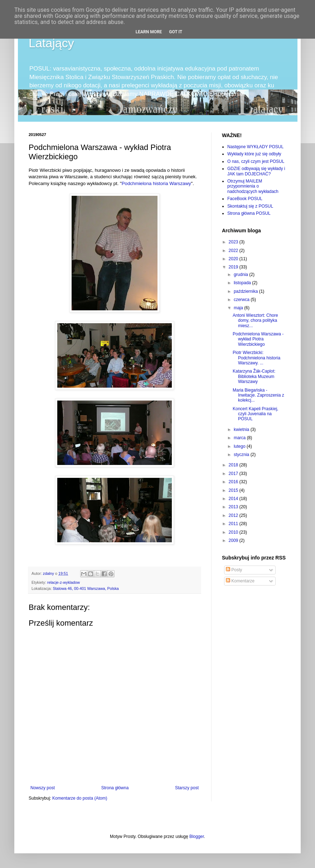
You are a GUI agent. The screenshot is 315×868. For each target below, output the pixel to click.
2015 (234, 490)
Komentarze (240, 581)
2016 (234, 482)
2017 (234, 474)
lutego (240, 446)
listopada (243, 283)
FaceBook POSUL (245, 199)
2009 (234, 540)
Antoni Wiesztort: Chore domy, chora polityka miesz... (255, 321)
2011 (234, 524)
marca (240, 438)
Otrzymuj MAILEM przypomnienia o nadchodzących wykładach (253, 186)
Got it (176, 32)
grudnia (241, 275)
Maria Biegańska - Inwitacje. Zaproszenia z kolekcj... (258, 395)
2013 (234, 507)
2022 (234, 251)
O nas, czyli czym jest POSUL (256, 161)
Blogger (197, 837)
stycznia (242, 455)
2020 (234, 259)
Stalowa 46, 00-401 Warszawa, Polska (86, 588)
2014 (234, 499)
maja (239, 308)
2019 (234, 267)
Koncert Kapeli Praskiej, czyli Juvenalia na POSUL (255, 414)
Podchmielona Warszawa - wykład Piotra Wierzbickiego (258, 339)
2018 (234, 465)
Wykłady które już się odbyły (254, 154)
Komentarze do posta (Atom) (80, 798)
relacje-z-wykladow (64, 582)
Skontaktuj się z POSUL (250, 206)
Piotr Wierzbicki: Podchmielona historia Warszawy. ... (256, 358)
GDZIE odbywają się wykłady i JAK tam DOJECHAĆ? (256, 171)
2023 (234, 242)
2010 (234, 532)
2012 (234, 515)
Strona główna (115, 788)
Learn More (149, 32)
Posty (234, 570)
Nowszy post (43, 788)
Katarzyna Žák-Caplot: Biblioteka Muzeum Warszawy (254, 376)
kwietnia (242, 430)
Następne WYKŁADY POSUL (255, 147)
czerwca (242, 300)
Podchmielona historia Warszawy (156, 183)
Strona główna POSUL (249, 213)
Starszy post (187, 788)
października (246, 291)
